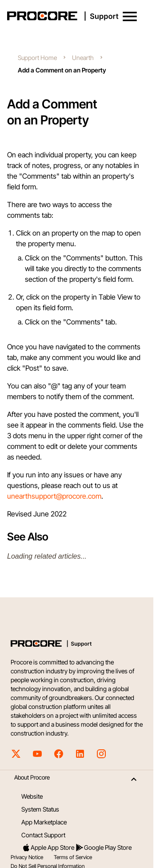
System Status (40, 809)
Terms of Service (73, 857)
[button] (130, 16)
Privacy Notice (27, 857)
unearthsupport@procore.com (54, 496)
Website (32, 796)
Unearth (83, 58)
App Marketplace (44, 822)
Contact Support (43, 835)
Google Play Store (103, 848)
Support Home (37, 58)
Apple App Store (48, 848)
